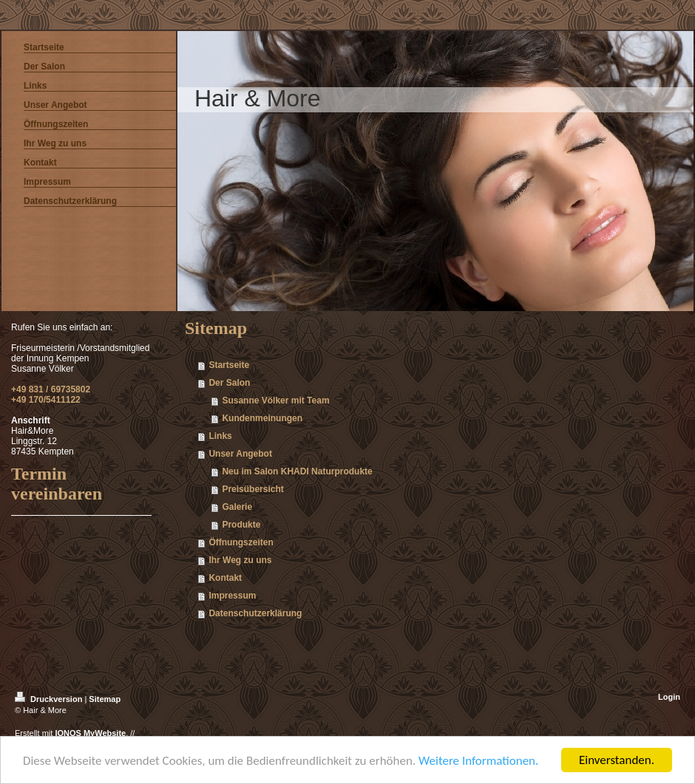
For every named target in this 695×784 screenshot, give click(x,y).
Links (220, 436)
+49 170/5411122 (46, 400)
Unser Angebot (240, 454)
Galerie (237, 507)
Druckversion (50, 699)
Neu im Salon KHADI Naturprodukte (297, 471)
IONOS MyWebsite (90, 733)
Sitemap (105, 699)
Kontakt (225, 578)
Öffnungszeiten (241, 542)
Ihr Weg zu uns (240, 560)
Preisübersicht (252, 489)
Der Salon (229, 383)
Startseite (229, 365)
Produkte (241, 525)
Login (669, 697)
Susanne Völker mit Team (275, 400)
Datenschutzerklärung (255, 613)
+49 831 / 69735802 (51, 389)
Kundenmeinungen (262, 418)
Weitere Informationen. (478, 761)
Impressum (232, 596)
